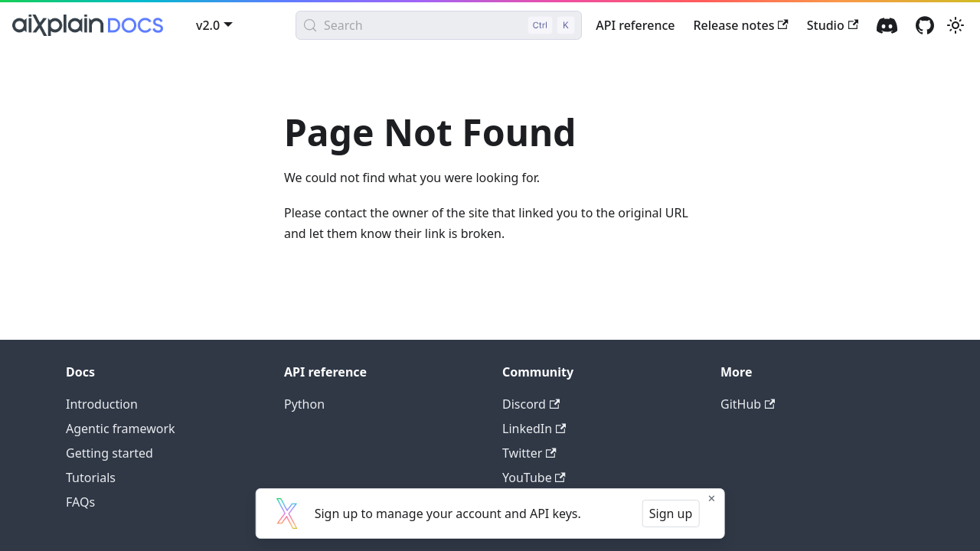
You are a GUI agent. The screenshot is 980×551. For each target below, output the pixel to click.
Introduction (102, 404)
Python (304, 404)
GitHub (748, 404)
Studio (833, 25)
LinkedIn (534, 429)
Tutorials (91, 478)
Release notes (740, 25)
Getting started (109, 453)
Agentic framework (121, 429)
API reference (635, 25)
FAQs (80, 502)
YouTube (534, 478)
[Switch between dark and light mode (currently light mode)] (955, 25)
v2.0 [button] (208, 25)
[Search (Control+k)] (439, 25)
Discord (531, 404)
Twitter (529, 453)
